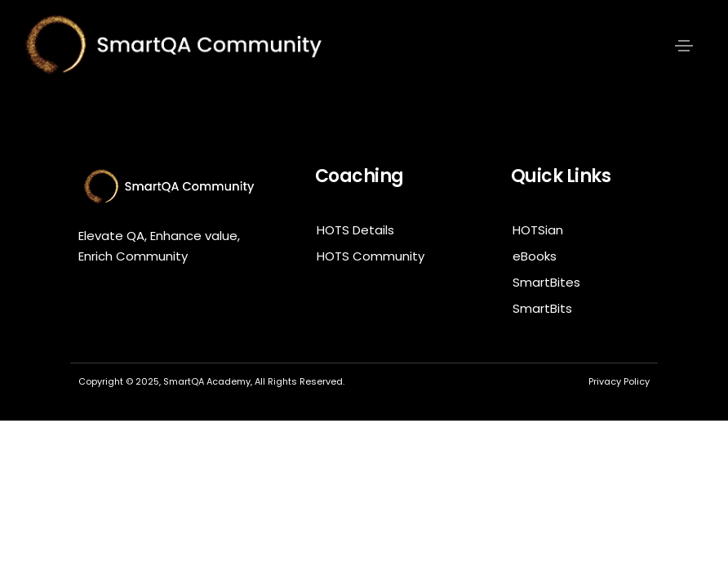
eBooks (535, 256)
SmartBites (546, 282)
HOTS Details (355, 230)
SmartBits (542, 308)
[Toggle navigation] (684, 46)
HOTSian (538, 230)
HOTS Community (371, 256)
